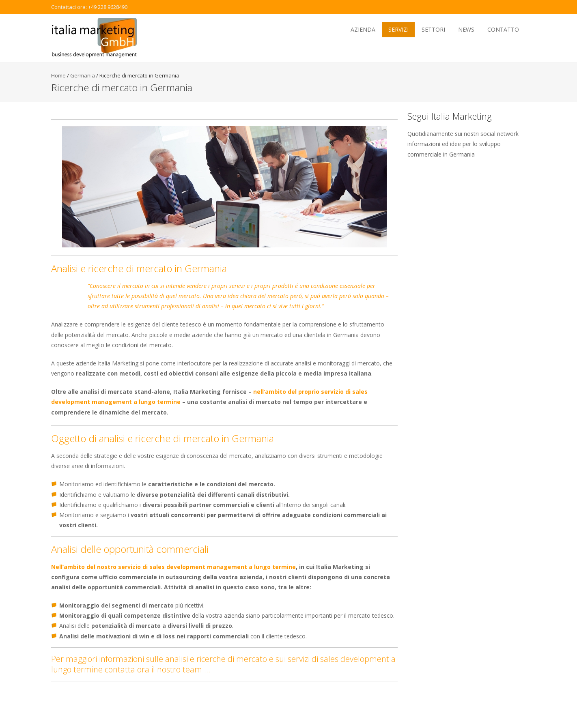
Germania (83, 75)
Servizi (398, 29)
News (466, 29)
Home (58, 75)
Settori (433, 29)
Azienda (363, 29)
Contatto (503, 29)
